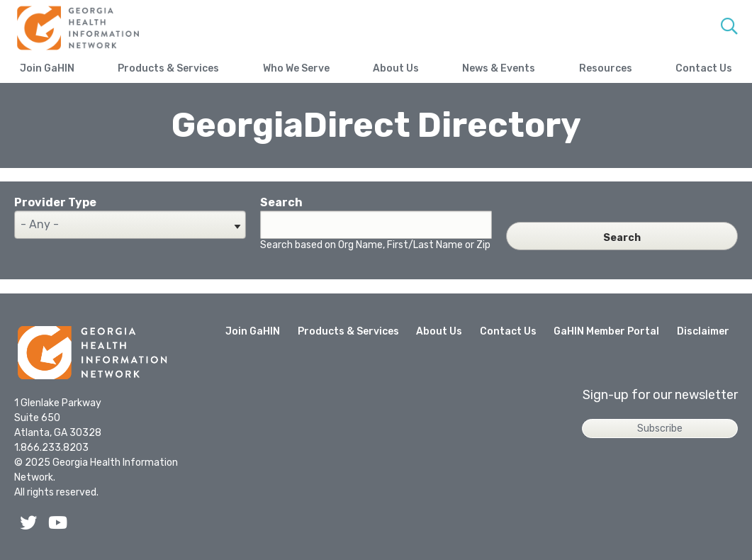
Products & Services (168, 68)
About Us (396, 68)
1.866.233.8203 (51, 448)
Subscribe (660, 429)
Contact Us (704, 68)
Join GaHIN (47, 68)
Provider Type (55, 202)
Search (281, 202)
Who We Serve (296, 68)
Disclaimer (703, 331)
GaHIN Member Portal (606, 331)
